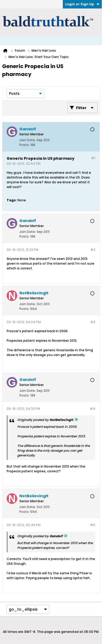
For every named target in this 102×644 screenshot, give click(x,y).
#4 (93, 409)
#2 (93, 250)
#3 (93, 322)
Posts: (24, 145)
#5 (93, 525)
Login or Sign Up (82, 4)
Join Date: (28, 140)
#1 (93, 158)
